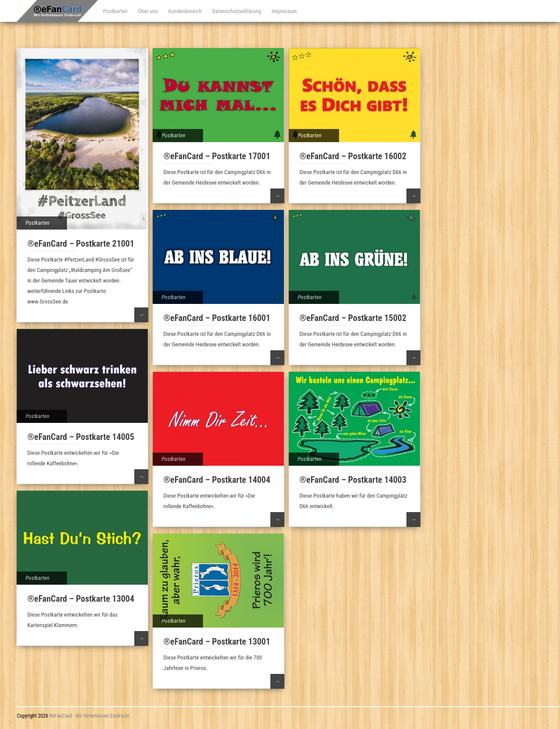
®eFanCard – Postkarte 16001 (217, 318)
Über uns (148, 11)
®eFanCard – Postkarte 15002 (353, 318)
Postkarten (115, 11)
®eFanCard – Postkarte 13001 (217, 642)
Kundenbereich (185, 11)
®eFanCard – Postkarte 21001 (80, 244)
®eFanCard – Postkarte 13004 (80, 599)
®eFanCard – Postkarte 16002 (353, 156)
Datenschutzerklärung (237, 11)
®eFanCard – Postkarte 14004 (217, 480)
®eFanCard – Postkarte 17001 (217, 156)
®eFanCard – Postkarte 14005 (80, 437)
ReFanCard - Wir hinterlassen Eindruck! (89, 716)
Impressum (284, 11)
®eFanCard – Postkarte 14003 (353, 480)
